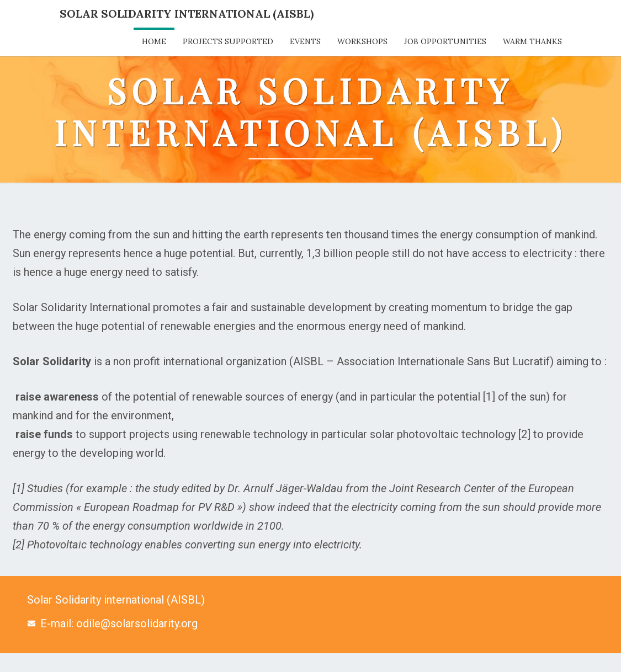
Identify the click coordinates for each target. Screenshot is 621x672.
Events (305, 41)
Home (154, 41)
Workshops (362, 41)
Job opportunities (445, 41)
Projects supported (228, 41)
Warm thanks (532, 41)
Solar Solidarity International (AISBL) (187, 14)
